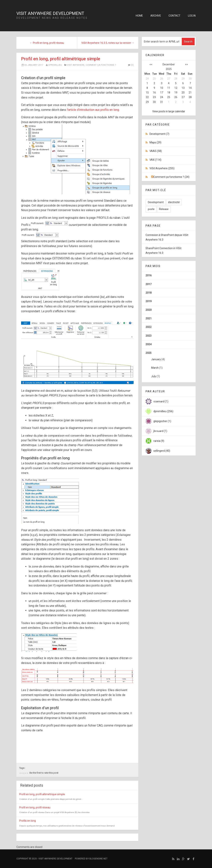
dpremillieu (55, 65)
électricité (174, 202)
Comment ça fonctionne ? (101, 65)
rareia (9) (159, 441)
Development (156, 202)
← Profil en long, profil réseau (47, 43)
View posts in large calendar (169, 111)
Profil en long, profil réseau (35, 807)
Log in (192, 16)
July (154, 376)
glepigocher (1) (162, 421)
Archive (156, 16)
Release (164, 209)
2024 (149, 344)
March (155, 368)
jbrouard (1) (160, 431)
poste (151, 209)
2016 (149, 275)
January (156, 359)
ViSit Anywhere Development (50, 13)
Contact (174, 16)
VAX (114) (155, 160)
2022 (149, 327)
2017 (149, 284)
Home (139, 16)
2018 (149, 293)
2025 (169, 366)
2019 (149, 301)
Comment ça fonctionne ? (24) (171, 177)
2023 (149, 336)
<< (151, 64)
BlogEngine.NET (98, 859)
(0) (131, 65)
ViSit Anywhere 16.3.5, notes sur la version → (108, 43)
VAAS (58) (156, 151)
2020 (149, 310)
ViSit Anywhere (76, 65)
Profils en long (28, 821)
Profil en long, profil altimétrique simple (61, 59)
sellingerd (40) (162, 451)
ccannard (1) (161, 401)
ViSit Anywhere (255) (162, 168)
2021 (149, 318)
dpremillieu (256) (163, 411)
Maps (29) (155, 142)
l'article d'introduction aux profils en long (93, 110)
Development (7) (159, 134)
